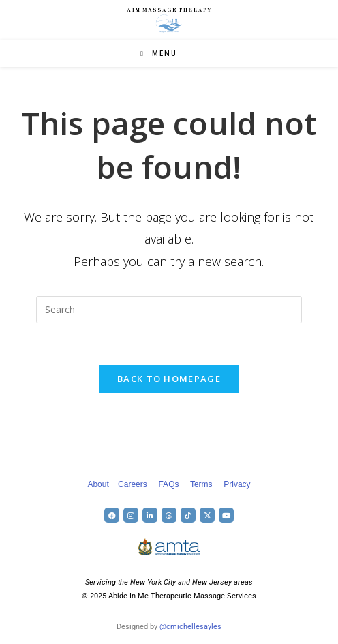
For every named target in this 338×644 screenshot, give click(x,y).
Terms (201, 484)
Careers (133, 484)
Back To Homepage (169, 379)
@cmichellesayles (190, 627)
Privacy (237, 484)
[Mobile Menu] (159, 53)
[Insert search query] (169, 310)
